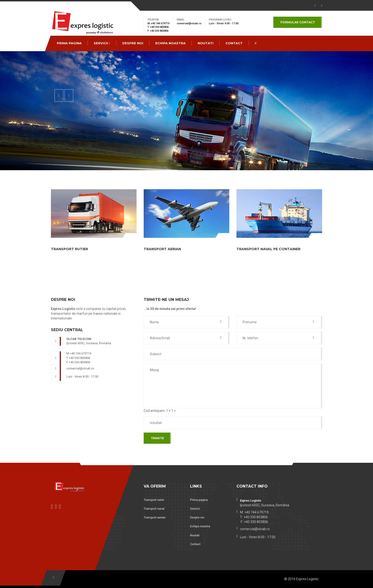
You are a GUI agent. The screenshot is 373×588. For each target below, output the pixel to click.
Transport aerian (155, 518)
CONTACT (234, 43)
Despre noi (133, 43)
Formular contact (298, 22)
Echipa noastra (170, 43)
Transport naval (154, 509)
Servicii (102, 43)
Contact (195, 544)
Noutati (206, 43)
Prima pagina (69, 43)
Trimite (157, 438)
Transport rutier (154, 500)
